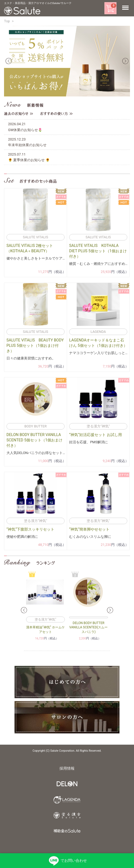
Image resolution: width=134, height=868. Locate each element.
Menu (126, 8)
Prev (9, 61)
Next (125, 61)
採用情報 (67, 768)
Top (7, 21)
